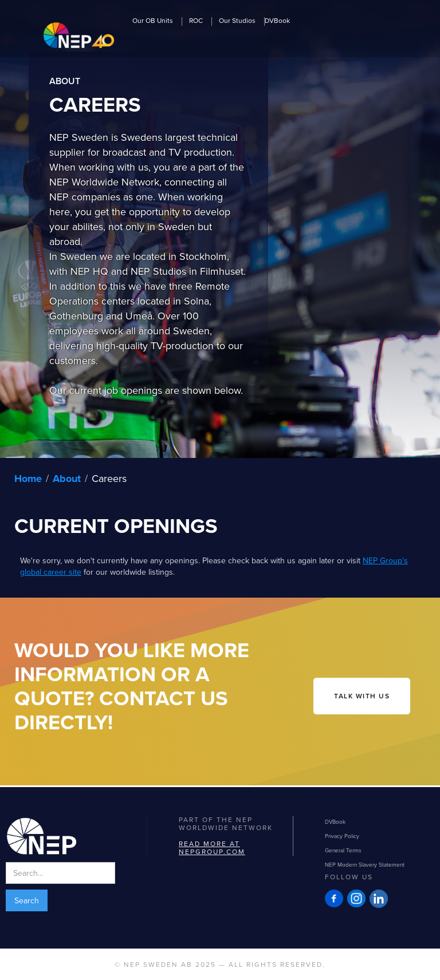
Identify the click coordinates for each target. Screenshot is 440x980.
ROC (196, 21)
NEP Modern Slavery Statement (365, 864)
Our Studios (237, 21)
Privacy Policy (342, 836)
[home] (79, 35)
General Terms (343, 850)
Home (28, 479)
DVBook (277, 21)
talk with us (362, 696)
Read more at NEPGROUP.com (212, 847)
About (67, 479)
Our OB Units (153, 21)
